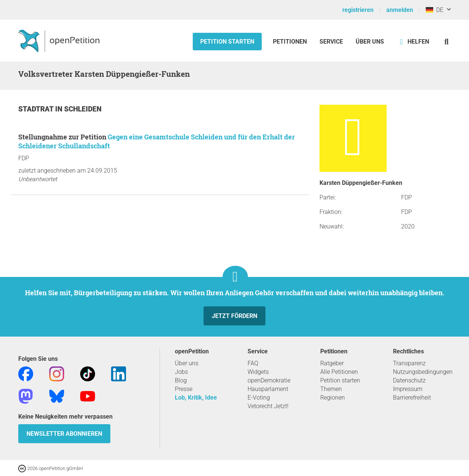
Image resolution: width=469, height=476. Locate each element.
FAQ (253, 363)
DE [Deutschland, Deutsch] (435, 10)
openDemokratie (269, 380)
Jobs (181, 372)
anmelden (400, 10)
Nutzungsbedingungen (423, 372)
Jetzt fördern (234, 316)
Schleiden (83, 109)
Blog (181, 380)
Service (331, 42)
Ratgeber (332, 363)
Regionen (333, 398)
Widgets (258, 372)
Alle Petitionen (339, 372)
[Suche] (446, 42)
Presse (184, 389)
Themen (331, 389)
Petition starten (227, 42)
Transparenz (409, 363)
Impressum (408, 389)
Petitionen (291, 42)
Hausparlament (268, 389)
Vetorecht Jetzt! (268, 406)
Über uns (187, 363)
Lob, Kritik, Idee (196, 398)
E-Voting (259, 398)
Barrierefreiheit (412, 398)
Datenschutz (409, 380)
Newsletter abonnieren (64, 434)
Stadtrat (37, 109)
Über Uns (370, 42)
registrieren (358, 10)
